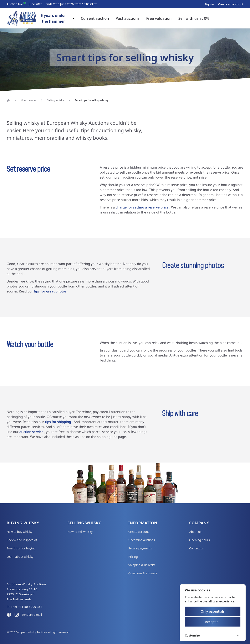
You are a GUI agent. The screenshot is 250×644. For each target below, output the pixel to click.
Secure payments (140, 548)
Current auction (95, 18)
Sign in (210, 4)
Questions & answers (143, 573)
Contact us (197, 548)
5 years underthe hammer (53, 18)
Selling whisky (55, 100)
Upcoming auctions (142, 540)
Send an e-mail (32, 615)
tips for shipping (58, 422)
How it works (29, 100)
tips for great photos (51, 291)
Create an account (231, 4)
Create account (139, 532)
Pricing (133, 557)
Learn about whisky (20, 557)
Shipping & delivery (142, 565)
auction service (32, 432)
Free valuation (159, 18)
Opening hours (200, 540)
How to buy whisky (19, 532)
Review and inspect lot (22, 540)
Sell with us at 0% (194, 18)
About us (195, 532)
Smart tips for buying (21, 548)
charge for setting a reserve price (143, 207)
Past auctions (127, 18)
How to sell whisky (80, 532)
